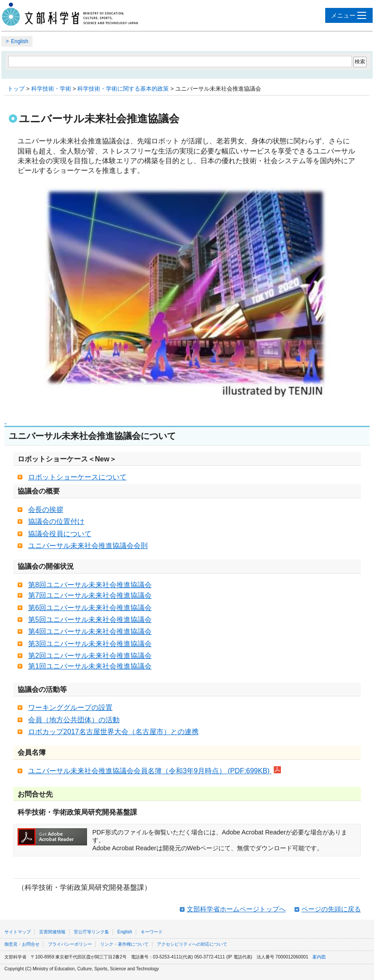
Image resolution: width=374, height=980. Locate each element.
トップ (16, 89)
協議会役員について (60, 534)
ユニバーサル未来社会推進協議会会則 (88, 546)
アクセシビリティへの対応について (192, 944)
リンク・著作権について (124, 944)
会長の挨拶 (46, 510)
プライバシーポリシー (70, 944)
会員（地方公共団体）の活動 (74, 720)
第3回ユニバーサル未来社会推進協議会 (90, 644)
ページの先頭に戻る (331, 909)
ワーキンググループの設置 (70, 708)
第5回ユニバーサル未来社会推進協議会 (90, 620)
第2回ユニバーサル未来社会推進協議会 (90, 656)
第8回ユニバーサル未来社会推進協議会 (90, 585)
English (20, 41)
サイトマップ (18, 932)
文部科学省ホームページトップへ (236, 909)
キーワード (152, 932)
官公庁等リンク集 (91, 932)
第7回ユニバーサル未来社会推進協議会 (90, 595)
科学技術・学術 (51, 89)
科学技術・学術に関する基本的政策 (123, 89)
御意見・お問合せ (22, 944)
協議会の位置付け (56, 521)
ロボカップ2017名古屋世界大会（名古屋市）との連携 (113, 732)
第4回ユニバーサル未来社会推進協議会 (90, 631)
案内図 (319, 957)
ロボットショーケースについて (77, 477)
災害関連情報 (52, 932)
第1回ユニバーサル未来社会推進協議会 (90, 666)
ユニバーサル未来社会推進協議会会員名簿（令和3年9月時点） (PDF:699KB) (154, 771)
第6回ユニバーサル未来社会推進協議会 (90, 608)
